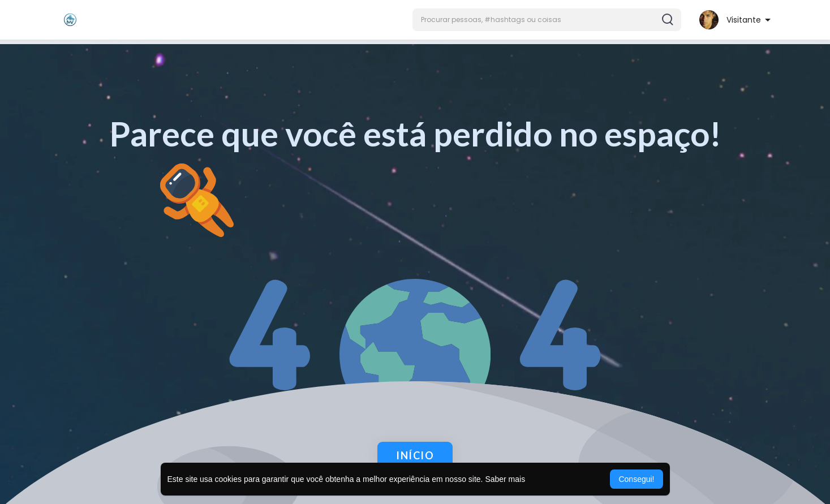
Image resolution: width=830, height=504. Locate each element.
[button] (547, 20)
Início (415, 455)
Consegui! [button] (636, 479)
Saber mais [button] (505, 479)
